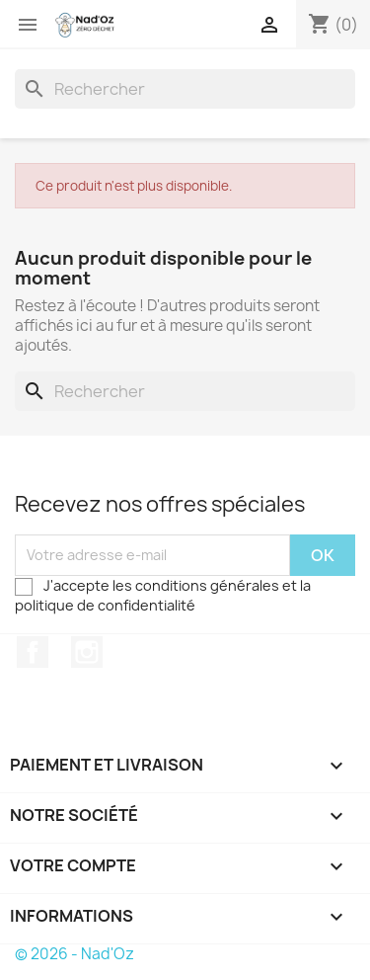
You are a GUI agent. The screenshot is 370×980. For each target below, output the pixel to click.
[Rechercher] (185, 89)
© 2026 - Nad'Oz (74, 954)
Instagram (87, 652)
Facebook (33, 652)
